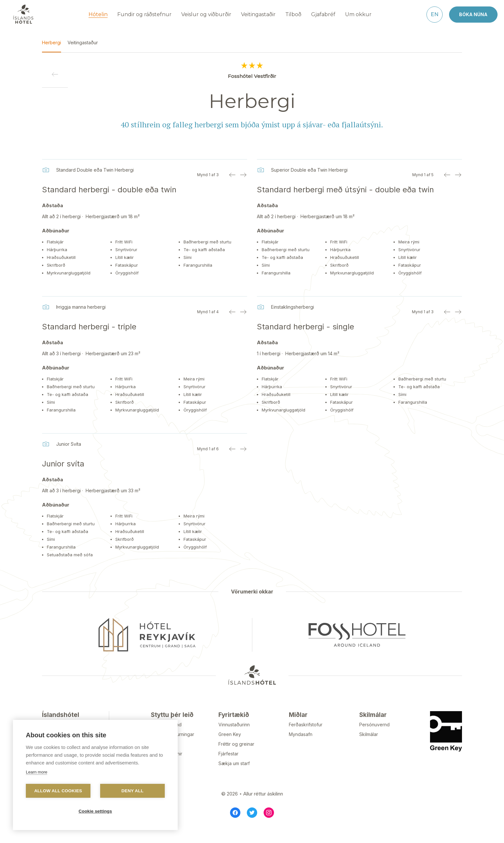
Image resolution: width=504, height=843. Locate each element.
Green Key (230, 749)
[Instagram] (269, 827)
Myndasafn (301, 749)
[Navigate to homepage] (23, 14)
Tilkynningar (164, 759)
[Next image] (243, 174)
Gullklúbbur (163, 778)
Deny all (132, 791)
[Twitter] (252, 827)
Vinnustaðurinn (234, 739)
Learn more (37, 772)
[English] (435, 14)
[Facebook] (235, 827)
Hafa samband (166, 739)
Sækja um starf (234, 778)
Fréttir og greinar (236, 759)
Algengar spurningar (173, 749)
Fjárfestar (228, 768)
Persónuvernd (374, 739)
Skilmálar (369, 749)
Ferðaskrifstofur (306, 739)
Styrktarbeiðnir (167, 768)
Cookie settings (95, 811)
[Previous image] (232, 174)
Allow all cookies (58, 791)
